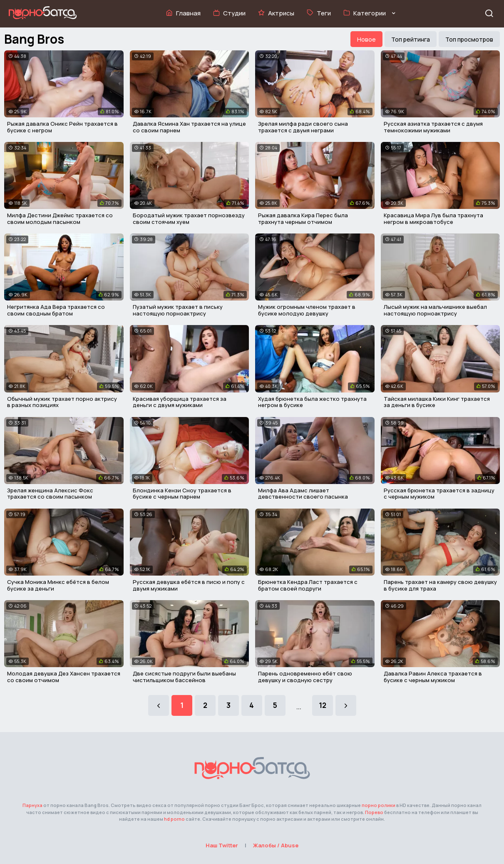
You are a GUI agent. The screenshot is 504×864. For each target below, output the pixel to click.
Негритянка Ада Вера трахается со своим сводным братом (56, 310)
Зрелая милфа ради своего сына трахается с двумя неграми (303, 127)
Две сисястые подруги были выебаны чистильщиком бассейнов (184, 677)
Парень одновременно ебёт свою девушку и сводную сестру (305, 677)
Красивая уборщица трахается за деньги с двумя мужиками (180, 402)
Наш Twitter (222, 845)
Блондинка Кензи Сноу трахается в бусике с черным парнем (182, 494)
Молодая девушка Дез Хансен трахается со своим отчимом (64, 677)
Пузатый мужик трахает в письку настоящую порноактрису (178, 310)
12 (323, 705)
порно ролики (379, 805)
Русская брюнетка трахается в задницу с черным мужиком (439, 494)
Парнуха (32, 805)
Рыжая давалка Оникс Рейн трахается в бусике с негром (62, 127)
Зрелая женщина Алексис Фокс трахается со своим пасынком (50, 494)
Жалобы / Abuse (276, 845)
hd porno (174, 819)
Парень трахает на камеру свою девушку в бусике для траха (440, 585)
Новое (366, 39)
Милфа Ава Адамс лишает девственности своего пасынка (303, 494)
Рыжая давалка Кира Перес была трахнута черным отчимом (303, 218)
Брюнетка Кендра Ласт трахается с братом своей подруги (308, 585)
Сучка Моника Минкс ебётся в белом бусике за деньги (58, 585)
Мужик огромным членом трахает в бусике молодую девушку (307, 310)
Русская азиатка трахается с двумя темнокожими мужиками (433, 127)
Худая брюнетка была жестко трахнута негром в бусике (312, 402)
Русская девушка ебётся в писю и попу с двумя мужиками (189, 585)
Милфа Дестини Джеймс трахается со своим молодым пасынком (60, 218)
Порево (374, 812)
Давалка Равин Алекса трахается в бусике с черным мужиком (433, 677)
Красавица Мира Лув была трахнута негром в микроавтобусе (433, 218)
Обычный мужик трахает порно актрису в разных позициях (62, 402)
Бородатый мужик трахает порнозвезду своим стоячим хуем (189, 218)
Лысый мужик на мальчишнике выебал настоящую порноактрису (435, 310)
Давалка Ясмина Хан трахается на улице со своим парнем (189, 127)
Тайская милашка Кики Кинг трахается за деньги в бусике (437, 402)
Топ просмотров (469, 39)
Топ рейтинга (411, 39)
